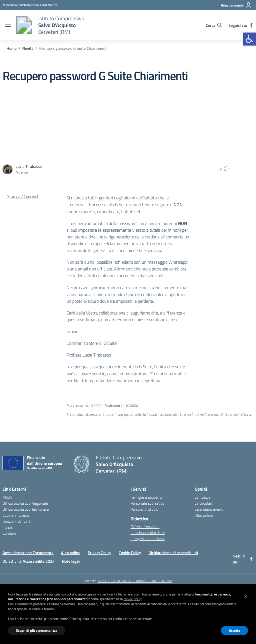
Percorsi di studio (144, 509)
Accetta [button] (234, 630)
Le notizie (202, 497)
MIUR (7, 497)
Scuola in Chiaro (16, 515)
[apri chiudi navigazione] (8, 25)
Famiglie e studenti (146, 497)
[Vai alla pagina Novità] (28, 48)
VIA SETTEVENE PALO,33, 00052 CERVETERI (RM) (135, 581)
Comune (9, 533)
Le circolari (203, 503)
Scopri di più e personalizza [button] (37, 630)
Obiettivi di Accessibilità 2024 (28, 561)
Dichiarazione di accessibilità (173, 553)
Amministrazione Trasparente (28, 553)
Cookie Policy (130, 553)
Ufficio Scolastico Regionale (25, 503)
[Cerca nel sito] (214, 25)
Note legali (71, 561)
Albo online (204, 515)
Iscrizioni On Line (16, 521)
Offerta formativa (145, 527)
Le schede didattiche (148, 533)
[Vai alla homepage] (24, 25)
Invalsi (8, 527)
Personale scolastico (147, 503)
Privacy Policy (99, 553)
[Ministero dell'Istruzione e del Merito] (30, 5)
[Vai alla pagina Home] (11, 48)
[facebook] (251, 25)
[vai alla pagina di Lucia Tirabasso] (29, 166)
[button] (249, 39)
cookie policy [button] (132, 599)
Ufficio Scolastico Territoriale (26, 509)
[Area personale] (236, 5)
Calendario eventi (209, 509)
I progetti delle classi (147, 539)
